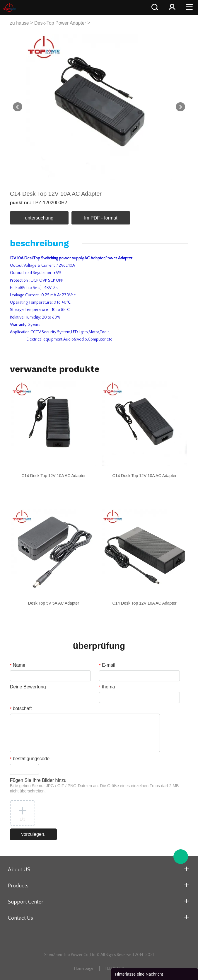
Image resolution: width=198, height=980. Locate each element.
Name (18, 665)
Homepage (84, 969)
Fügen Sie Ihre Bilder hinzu (94, 786)
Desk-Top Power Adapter (60, 23)
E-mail (107, 665)
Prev (18, 107)
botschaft (21, 708)
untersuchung (39, 218)
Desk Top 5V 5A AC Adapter (54, 603)
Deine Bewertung (28, 687)
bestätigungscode (30, 759)
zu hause (19, 23)
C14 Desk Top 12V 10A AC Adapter (53, 476)
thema (107, 687)
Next (180, 107)
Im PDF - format (101, 218)
